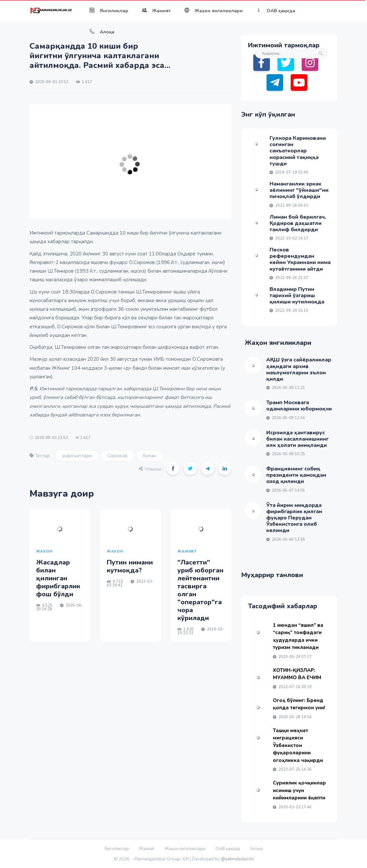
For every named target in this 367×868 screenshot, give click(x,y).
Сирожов (117, 456)
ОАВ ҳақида (275, 11)
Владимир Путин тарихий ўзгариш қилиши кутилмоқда (297, 296)
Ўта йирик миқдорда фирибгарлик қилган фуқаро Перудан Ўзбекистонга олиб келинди (294, 518)
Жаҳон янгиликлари (213, 11)
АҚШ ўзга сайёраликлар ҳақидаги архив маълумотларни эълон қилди (299, 369)
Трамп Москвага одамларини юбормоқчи (299, 406)
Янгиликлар (109, 11)
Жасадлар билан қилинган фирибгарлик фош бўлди (58, 578)
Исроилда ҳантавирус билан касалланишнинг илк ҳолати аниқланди (297, 439)
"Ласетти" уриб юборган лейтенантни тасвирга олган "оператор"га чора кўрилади (200, 590)
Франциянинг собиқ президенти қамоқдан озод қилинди (296, 475)
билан (150, 456)
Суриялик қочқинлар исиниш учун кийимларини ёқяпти (299, 790)
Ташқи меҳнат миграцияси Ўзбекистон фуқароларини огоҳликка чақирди (298, 745)
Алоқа (102, 32)
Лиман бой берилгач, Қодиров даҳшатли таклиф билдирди (298, 223)
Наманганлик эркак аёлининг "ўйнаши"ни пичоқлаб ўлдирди (299, 190)
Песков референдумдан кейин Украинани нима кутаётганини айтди (300, 259)
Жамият (156, 11)
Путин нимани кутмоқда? (130, 566)
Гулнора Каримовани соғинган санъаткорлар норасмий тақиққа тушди (298, 151)
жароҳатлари (77, 456)
